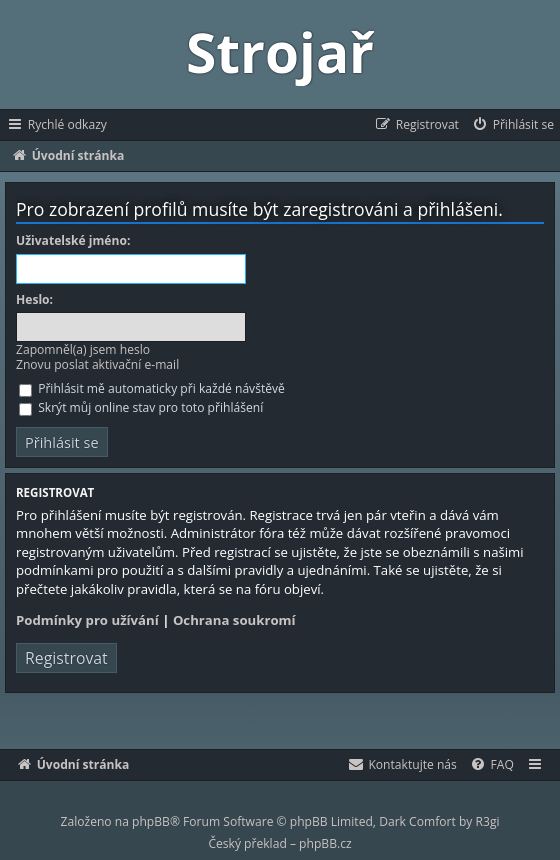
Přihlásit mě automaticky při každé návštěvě (152, 388)
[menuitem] (512, 125)
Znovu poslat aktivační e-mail (97, 364)
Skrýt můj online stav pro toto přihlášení (141, 407)
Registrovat (66, 658)
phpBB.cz (325, 843)
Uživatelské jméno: (73, 241)
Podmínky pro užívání (87, 620)
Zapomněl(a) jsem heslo (83, 349)
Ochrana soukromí (234, 620)
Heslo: (34, 300)
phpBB (151, 821)
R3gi (488, 821)
